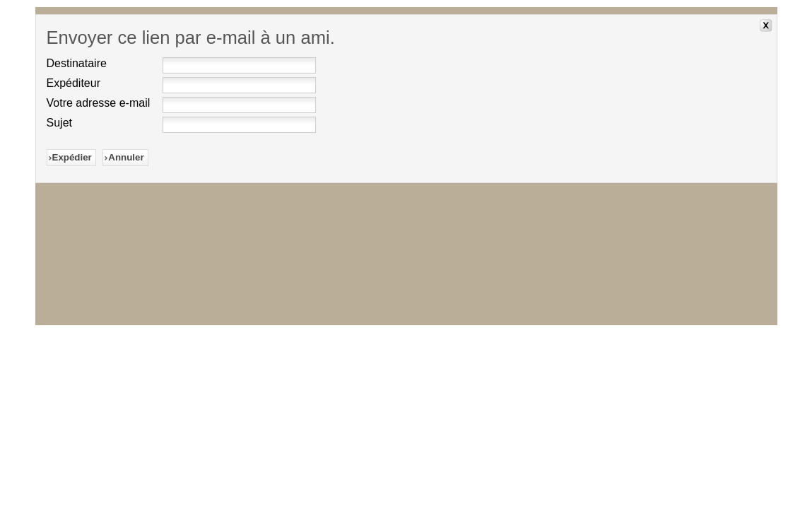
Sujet (59, 123)
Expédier (72, 157)
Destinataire (77, 63)
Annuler (126, 157)
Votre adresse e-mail (99, 103)
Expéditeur (74, 83)
